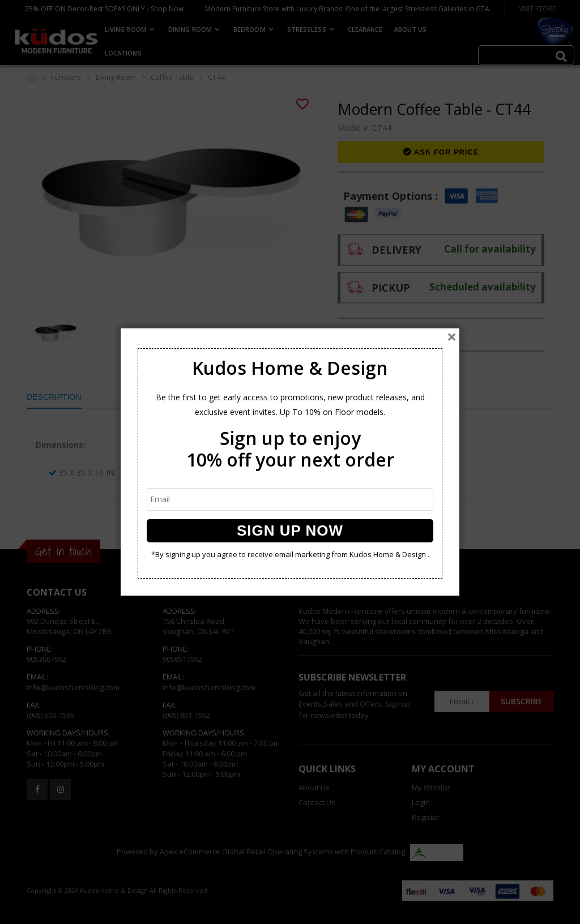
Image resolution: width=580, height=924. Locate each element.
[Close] (452, 337)
